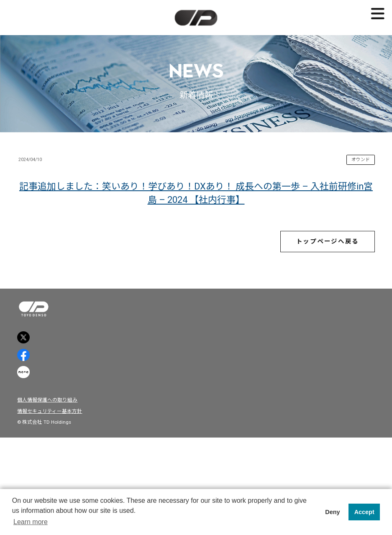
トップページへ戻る (314, 281)
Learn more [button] (31, 522)
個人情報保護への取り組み (55, 486)
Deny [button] (332, 512)
